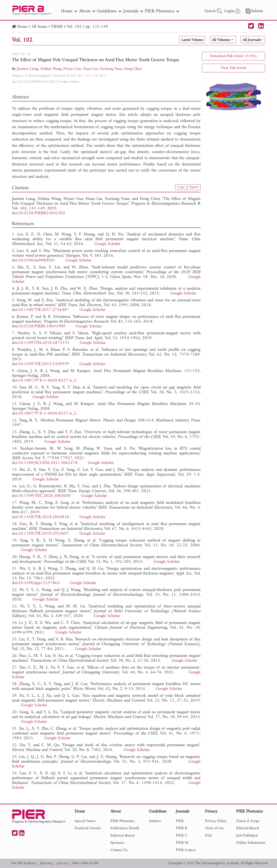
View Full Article (234, 68)
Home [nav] (69, 11)
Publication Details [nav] (125, 828)
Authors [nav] (155, 821)
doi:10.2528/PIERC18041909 (39, 326)
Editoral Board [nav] (247, 828)
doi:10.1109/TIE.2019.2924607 (40, 534)
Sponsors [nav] (117, 843)
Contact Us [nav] (119, 850)
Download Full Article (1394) (233, 56)
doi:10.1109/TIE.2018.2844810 (40, 517)
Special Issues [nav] (85, 821)
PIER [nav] (180, 821)
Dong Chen (133, 69)
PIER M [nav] (182, 843)
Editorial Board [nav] (122, 836)
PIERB (57, 27)
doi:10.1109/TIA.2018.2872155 (41, 343)
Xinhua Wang (51, 69)
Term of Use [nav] (214, 828)
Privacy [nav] (211, 812)
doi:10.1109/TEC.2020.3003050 (41, 496)
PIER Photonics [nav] (162, 11)
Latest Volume (185, 40)
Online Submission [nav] (251, 843)
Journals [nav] (133, 11)
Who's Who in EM (85, 863)
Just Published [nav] (247, 836)
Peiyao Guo (72, 69)
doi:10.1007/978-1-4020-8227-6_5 (44, 381)
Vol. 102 (74, 27)
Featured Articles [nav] (88, 828)
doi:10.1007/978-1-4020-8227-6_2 (44, 414)
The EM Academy (23, 863)
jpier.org (62, 863)
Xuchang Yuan (111, 69)
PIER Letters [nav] (186, 850)
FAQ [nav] (208, 836)
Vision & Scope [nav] (248, 821)
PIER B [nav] (181, 828)
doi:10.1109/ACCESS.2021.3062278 (45, 463)
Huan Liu (90, 69)
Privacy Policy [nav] (216, 821)
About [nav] (87, 11)
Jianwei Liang (28, 69)
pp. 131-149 (97, 27)
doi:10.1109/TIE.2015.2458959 (40, 364)
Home (22, 27)
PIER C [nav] (182, 836)
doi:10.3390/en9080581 (34, 260)
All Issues (39, 27)
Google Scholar (69, 82)
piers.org (46, 863)
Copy (179, 187)
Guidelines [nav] (109, 11)
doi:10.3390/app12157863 (36, 583)
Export (193, 187)
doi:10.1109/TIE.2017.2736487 (40, 310)
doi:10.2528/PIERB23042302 (34, 82)
